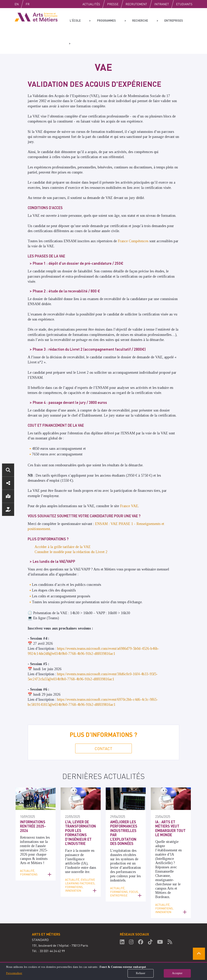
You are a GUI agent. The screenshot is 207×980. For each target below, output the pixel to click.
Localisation (8, 496)
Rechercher (8, 470)
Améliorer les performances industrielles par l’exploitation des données (124, 810)
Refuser (141, 973)
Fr (36, 4)
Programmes (103, 19)
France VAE (129, 483)
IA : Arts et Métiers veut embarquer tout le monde (170, 805)
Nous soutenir (8, 509)
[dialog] (103, 971)
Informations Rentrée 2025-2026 (33, 803)
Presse (113, 4)
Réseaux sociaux (8, 483)
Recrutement (136, 4)
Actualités (91, 4)
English (21, 4)
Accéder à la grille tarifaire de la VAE (63, 524)
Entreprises (165, 19)
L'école (75, 19)
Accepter (177, 973)
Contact (103, 726)
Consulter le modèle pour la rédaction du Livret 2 (71, 529)
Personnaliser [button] (14, 973)
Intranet (162, 4)
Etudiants (184, 4)
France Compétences (133, 218)
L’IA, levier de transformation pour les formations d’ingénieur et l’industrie (81, 810)
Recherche (134, 19)
